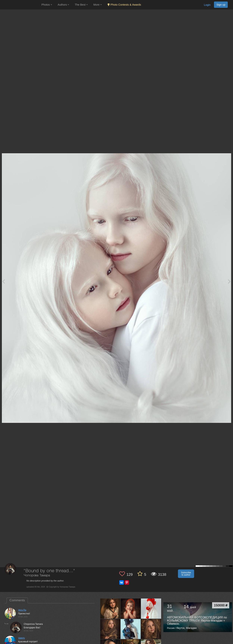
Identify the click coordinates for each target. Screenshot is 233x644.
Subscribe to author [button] (186, 574)
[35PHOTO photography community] (20, 5)
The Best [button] (81, 5)
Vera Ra (22, 610)
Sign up (221, 5)
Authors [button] (63, 5)
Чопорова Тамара (37, 575)
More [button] (98, 5)
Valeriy (21, 638)
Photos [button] (47, 5)
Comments (17, 600)
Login (207, 5)
